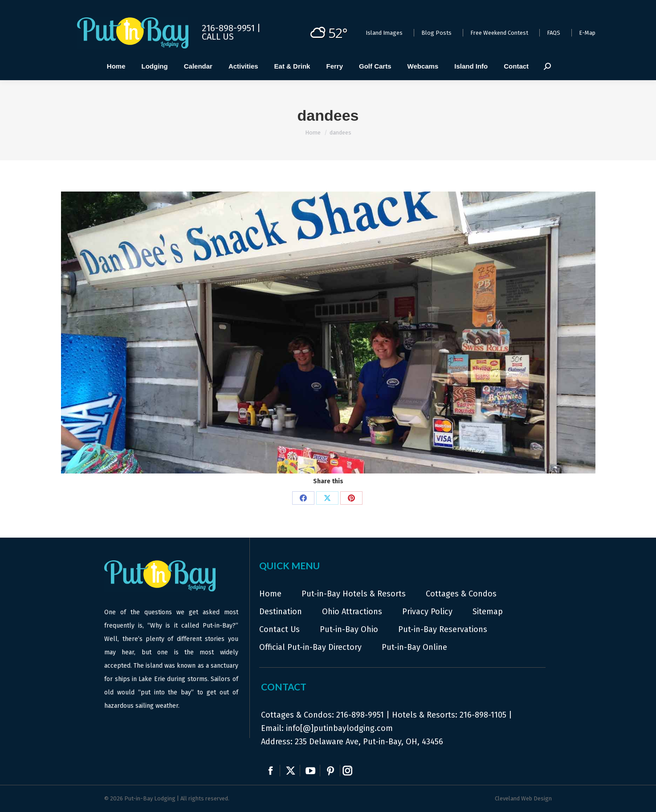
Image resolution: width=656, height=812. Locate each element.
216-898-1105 (483, 715)
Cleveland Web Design (523, 798)
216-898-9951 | (231, 28)
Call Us (218, 37)
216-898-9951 (360, 715)
